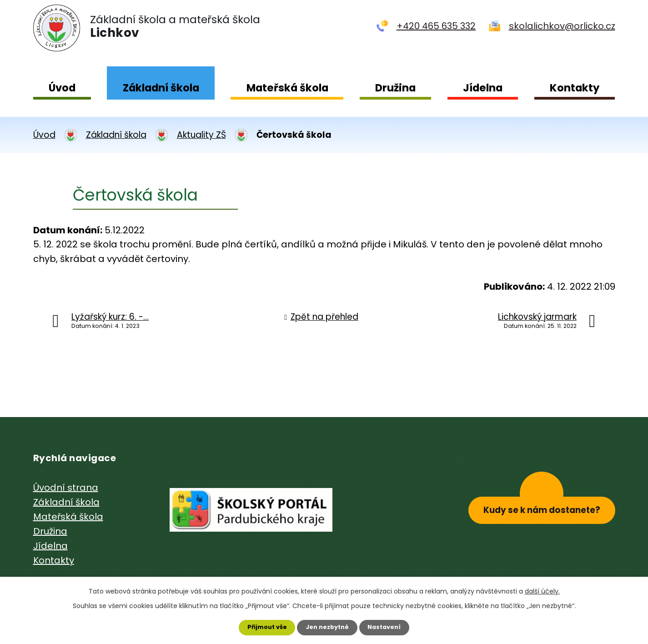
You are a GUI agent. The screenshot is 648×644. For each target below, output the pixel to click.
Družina (395, 88)
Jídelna (483, 88)
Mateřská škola (287, 88)
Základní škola (161, 88)
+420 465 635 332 (436, 26)
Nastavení (390, 626)
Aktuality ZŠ (201, 135)
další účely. (542, 589)
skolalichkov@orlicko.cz (562, 26)
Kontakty (575, 88)
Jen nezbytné (328, 626)
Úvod (62, 88)
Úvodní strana (66, 488)
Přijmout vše (262, 626)
